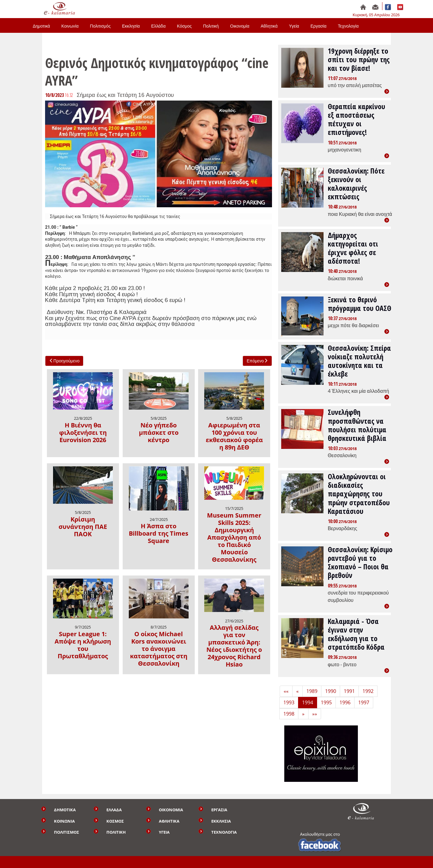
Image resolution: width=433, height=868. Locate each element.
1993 (289, 702)
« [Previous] (297, 691)
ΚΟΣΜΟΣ (115, 821)
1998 (289, 714)
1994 (308, 702)
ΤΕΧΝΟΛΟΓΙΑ (224, 832)
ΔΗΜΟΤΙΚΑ (65, 810)
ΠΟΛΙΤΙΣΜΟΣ (67, 832)
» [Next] (303, 714)
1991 (349, 691)
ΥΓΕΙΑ (164, 832)
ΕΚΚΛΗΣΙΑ (221, 821)
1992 (368, 691)
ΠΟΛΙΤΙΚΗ (116, 832)
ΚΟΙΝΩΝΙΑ (64, 821)
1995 (326, 702)
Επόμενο (257, 361)
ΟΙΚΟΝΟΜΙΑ (171, 810)
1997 (364, 702)
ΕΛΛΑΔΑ (114, 810)
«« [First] (286, 691)
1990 (331, 691)
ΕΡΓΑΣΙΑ (219, 810)
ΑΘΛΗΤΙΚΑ (169, 821)
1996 (345, 702)
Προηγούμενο (64, 361)
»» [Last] (315, 714)
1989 (312, 691)
